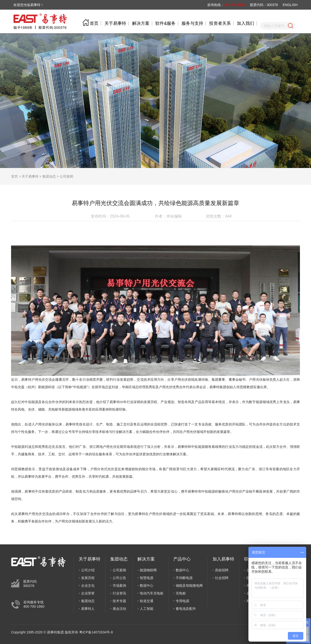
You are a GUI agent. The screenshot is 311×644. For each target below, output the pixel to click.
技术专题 (119, 601)
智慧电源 (147, 578)
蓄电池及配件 (186, 609)
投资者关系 (220, 23)
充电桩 (181, 593)
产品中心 (182, 559)
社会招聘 (222, 578)
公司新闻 (66, 176)
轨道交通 (147, 601)
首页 (94, 23)
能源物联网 (148, 570)
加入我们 (246, 23)
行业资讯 (119, 593)
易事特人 (88, 609)
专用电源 (182, 601)
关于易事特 (115, 23)
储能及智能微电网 (189, 586)
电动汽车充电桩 (152, 593)
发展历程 (88, 578)
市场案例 (119, 586)
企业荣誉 (88, 593)
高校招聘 (222, 570)
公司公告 (119, 578)
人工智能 (147, 609)
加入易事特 (223, 559)
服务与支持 (192, 23)
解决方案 (141, 23)
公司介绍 (88, 570)
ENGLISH (290, 5)
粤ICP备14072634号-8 (96, 632)
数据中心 (147, 586)
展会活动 (119, 609)
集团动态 (49, 176)
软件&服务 (165, 23)
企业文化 (88, 586)
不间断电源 (184, 578)
